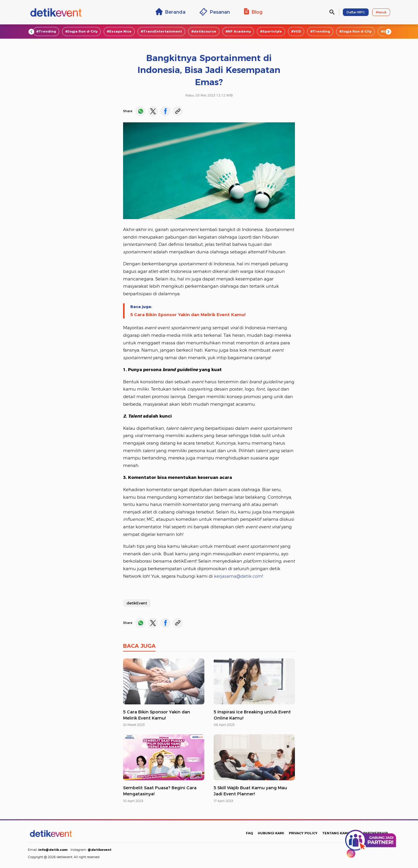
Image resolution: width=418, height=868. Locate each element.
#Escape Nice (119, 31)
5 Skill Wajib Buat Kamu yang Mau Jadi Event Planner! (250, 791)
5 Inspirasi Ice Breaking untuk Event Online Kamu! (252, 715)
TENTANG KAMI (336, 833)
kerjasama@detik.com (238, 576)
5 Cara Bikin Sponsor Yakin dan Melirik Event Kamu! (188, 315)
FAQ (249, 833)
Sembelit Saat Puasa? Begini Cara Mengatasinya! (160, 791)
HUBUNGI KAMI (271, 833)
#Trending (46, 31)
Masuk (381, 12)
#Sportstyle (271, 31)
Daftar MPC (356, 12)
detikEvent (137, 603)
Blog (253, 12)
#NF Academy (238, 31)
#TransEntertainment (161, 31)
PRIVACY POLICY (303, 833)
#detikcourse (204, 31)
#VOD (296, 31)
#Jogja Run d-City (81, 31)
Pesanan (215, 12)
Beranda (171, 12)
